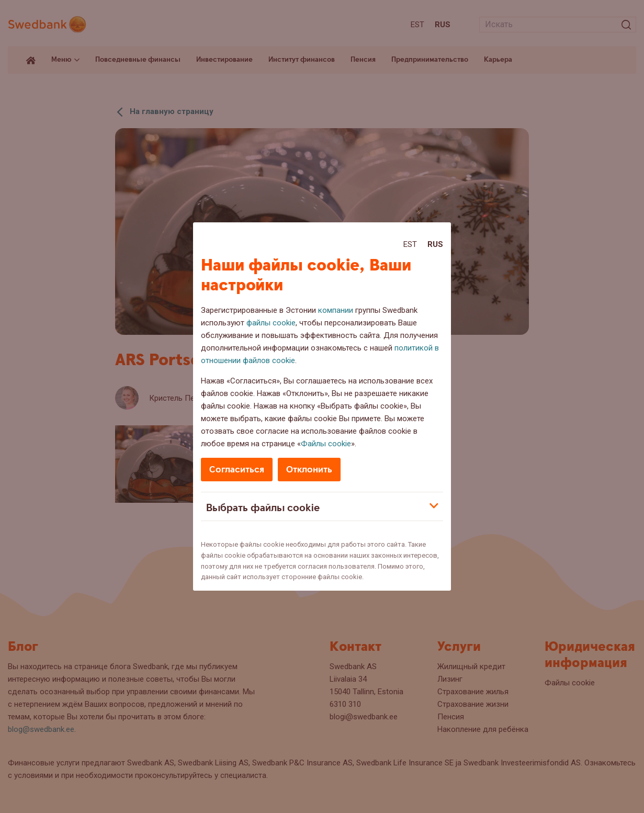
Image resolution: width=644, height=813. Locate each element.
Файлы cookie (326, 444)
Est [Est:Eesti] (410, 244)
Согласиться (237, 470)
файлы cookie (271, 323)
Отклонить (309, 470)
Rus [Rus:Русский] (435, 244)
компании (336, 310)
